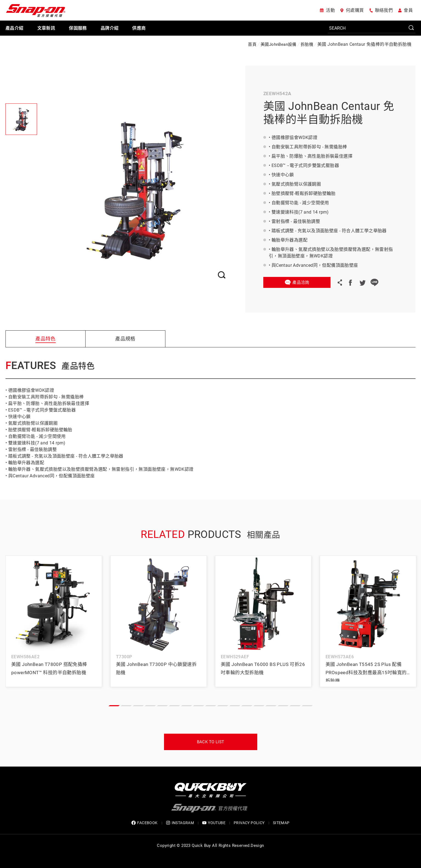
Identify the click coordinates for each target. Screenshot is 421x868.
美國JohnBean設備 (279, 44)
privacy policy (249, 823)
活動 (330, 10)
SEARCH (411, 28)
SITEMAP (281, 823)
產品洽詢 (301, 282)
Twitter (362, 282)
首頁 (252, 44)
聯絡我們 (384, 10)
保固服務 (78, 28)
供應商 (139, 28)
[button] (114, 706)
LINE (374, 282)
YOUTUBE (214, 823)
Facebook (350, 282)
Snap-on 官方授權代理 (36, 10)
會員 (408, 10)
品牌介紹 (110, 28)
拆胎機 (307, 44)
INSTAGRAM (180, 823)
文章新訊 (46, 28)
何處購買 (355, 10)
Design (257, 846)
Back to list (211, 742)
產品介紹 (15, 28)
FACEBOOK (144, 823)
